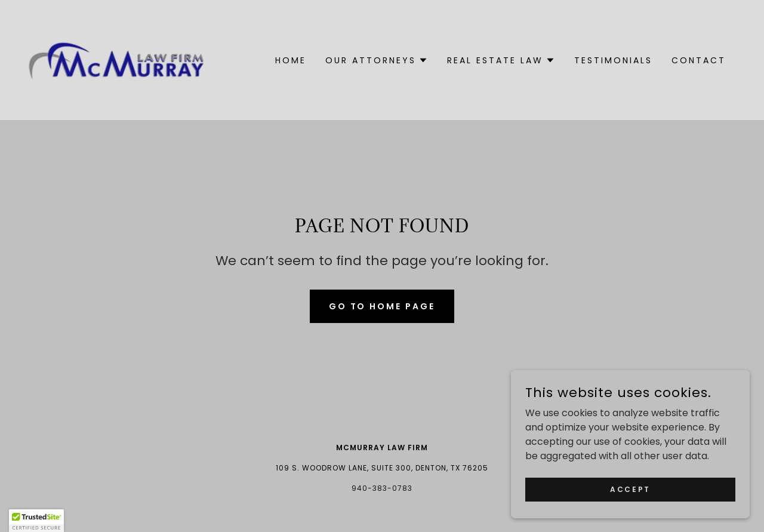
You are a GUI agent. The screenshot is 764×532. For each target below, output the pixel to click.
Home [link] (291, 60)
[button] (377, 60)
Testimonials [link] (613, 60)
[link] (117, 59)
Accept (630, 489)
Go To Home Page (382, 306)
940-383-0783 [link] (382, 488)
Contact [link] (699, 60)
